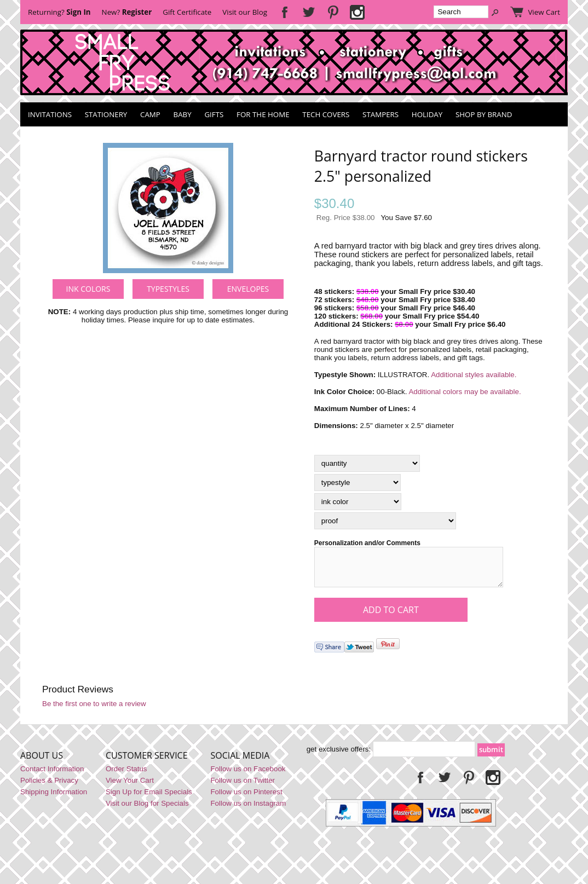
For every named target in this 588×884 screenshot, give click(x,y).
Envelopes (248, 289)
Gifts (214, 114)
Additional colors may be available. (465, 392)
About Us (42, 762)
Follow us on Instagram (248, 810)
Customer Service (147, 762)
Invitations (50, 114)
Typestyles (168, 289)
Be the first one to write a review (94, 710)
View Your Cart (130, 787)
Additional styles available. (474, 375)
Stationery (106, 114)
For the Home (263, 114)
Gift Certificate (187, 12)
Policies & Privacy (49, 787)
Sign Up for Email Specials (149, 798)
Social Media (240, 762)
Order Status (126, 775)
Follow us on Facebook (248, 775)
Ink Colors (88, 289)
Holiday (427, 114)
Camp (150, 114)
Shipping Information (54, 798)
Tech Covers (326, 114)
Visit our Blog (245, 12)
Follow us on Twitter (243, 787)
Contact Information (52, 775)
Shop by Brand (484, 114)
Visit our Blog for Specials (147, 810)
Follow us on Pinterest (246, 798)
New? (127, 12)
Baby (183, 114)
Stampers (381, 114)
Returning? (59, 12)
